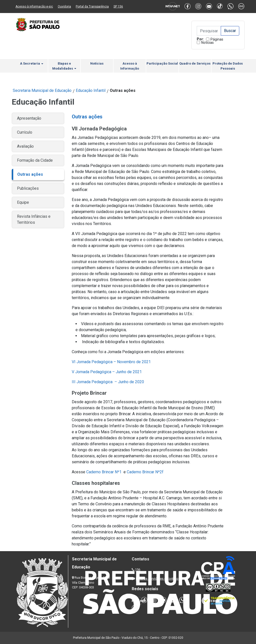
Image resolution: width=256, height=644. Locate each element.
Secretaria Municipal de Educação (42, 90)
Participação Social (162, 63)
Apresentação (29, 118)
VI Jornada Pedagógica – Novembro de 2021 (111, 362)
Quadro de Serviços (195, 63)
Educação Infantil (91, 90)
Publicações (28, 188)
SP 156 (118, 7)
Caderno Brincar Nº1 (104, 472)
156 (138, 570)
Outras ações (30, 174)
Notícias (207, 43)
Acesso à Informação (130, 66)
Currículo (25, 132)
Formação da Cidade (35, 160)
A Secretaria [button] (32, 63)
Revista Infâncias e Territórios (34, 219)
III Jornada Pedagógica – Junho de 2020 (108, 382)
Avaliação (25, 146)
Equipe (23, 202)
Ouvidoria (64, 7)
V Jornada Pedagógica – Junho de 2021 (107, 372)
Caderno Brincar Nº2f (145, 472)
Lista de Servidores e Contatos (158, 579)
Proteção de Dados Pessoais (228, 66)
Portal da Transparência (92, 7)
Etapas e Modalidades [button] (64, 66)
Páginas (217, 39)
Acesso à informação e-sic (34, 7)
